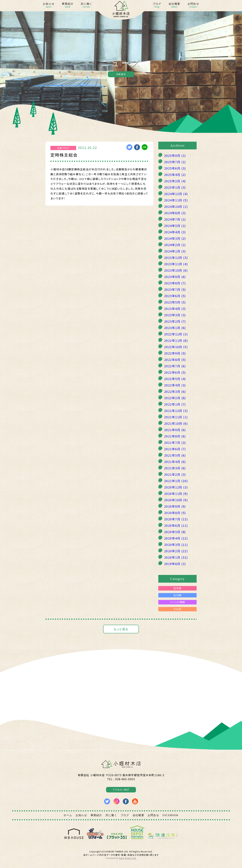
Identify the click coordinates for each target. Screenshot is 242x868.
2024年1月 (175, 251)
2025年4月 (175, 175)
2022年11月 (176, 340)
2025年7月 (175, 162)
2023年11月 (176, 264)
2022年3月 (175, 391)
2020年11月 (176, 494)
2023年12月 (176, 257)
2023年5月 (175, 302)
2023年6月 (175, 296)
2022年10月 (176, 347)
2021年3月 (175, 468)
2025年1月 (175, 187)
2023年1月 (175, 328)
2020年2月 (176, 551)
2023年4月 (175, 309)
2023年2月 (175, 321)
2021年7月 (175, 442)
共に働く (86, 6)
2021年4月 (175, 462)
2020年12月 (176, 487)
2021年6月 (175, 449)
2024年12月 (176, 194)
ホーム (68, 815)
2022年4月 (175, 385)
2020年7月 (176, 519)
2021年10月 (176, 423)
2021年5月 (175, 455)
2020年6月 (176, 525)
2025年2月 (175, 181)
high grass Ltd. (128, 858)
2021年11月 (176, 417)
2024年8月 (175, 213)
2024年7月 (175, 219)
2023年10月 (176, 270)
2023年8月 (175, 283)
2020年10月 (176, 500)
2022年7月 (175, 366)
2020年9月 (175, 506)
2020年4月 (176, 538)
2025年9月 (175, 155)
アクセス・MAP (121, 790)
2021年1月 (176, 481)
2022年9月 (175, 353)
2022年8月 (175, 360)
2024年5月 (175, 226)
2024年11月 (176, 200)
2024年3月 (175, 238)
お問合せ (193, 6)
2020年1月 (176, 557)
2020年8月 (175, 513)
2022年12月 (176, 334)
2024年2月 (175, 245)
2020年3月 (176, 545)
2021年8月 (175, 436)
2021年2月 (175, 474)
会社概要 (174, 6)
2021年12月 (176, 411)
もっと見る (121, 629)
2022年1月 (175, 404)
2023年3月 (175, 315)
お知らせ (49, 6)
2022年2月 (175, 398)
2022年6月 (175, 372)
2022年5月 (175, 379)
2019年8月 (175, 564)
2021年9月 (175, 430)
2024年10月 (176, 206)
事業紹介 (68, 6)
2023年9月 (175, 277)
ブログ (157, 6)
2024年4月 (175, 232)
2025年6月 (175, 168)
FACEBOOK (170, 815)
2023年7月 (175, 289)
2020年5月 (175, 532)
